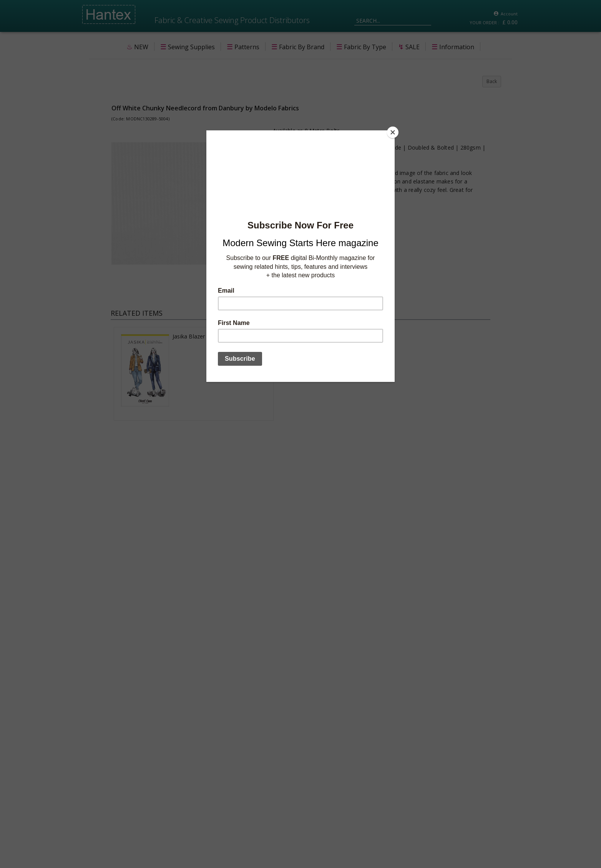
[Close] (393, 132)
